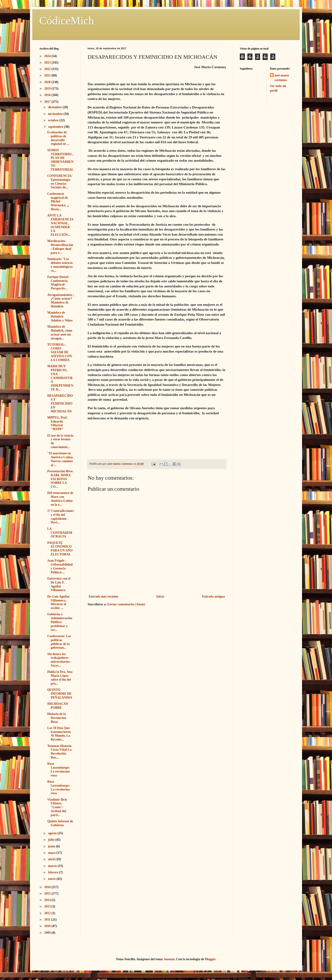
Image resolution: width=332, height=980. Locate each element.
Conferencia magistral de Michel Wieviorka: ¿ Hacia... (58, 201)
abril (52, 859)
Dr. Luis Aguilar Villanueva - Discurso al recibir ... (58, 602)
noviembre (56, 114)
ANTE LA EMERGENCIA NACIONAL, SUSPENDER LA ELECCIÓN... (60, 225)
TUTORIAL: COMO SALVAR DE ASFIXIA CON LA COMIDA (59, 352)
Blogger (210, 959)
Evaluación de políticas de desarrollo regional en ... (58, 138)
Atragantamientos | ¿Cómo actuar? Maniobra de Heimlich (61, 301)
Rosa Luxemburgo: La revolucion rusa (59, 769)
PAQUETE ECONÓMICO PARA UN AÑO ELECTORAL (60, 549)
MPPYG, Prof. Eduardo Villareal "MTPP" (57, 423)
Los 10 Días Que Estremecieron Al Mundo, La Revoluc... (59, 734)
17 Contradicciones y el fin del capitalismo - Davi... (61, 517)
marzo (53, 866)
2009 (48, 933)
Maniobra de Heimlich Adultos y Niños (60, 316)
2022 (48, 69)
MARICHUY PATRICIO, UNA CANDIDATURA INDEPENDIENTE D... (60, 378)
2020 (48, 82)
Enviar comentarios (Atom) (126, 604)
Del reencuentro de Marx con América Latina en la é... (60, 499)
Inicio (160, 596)
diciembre (55, 107)
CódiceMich (67, 21)
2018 (48, 95)
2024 (48, 56)
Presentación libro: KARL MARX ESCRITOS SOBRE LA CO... (60, 479)
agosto (53, 833)
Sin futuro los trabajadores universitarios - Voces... (59, 660)
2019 (48, 89)
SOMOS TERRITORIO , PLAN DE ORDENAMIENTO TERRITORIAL (60, 160)
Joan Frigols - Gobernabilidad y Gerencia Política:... (60, 566)
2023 (48, 63)
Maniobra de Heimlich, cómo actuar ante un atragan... (60, 332)
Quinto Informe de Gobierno (60, 823)
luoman (169, 959)
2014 (48, 900)
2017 (48, 102)
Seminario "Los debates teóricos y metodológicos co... (60, 265)
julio (52, 840)
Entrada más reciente (104, 596)
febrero (53, 872)
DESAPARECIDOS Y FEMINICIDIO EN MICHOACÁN (60, 403)
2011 (48, 920)
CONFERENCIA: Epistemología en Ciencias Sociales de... (60, 182)
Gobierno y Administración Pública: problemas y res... (60, 622)
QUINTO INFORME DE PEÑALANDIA (60, 694)
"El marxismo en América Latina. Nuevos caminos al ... (60, 459)
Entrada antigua (213, 596)
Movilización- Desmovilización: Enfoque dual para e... (60, 247)
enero (52, 879)
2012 (48, 913)
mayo (52, 853)
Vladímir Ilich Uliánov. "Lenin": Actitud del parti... (57, 807)
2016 (48, 887)
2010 (48, 926)
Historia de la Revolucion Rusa (57, 718)
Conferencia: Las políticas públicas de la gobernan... (59, 642)
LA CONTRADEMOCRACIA (60, 533)
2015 (48, 894)
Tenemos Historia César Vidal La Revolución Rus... (59, 752)
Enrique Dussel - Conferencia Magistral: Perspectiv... (59, 283)
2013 (48, 906)
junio (52, 846)
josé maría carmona (282, 78)
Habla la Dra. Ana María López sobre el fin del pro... (60, 678)
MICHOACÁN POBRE (58, 706)
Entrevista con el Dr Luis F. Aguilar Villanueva (59, 584)
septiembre (56, 127)
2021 (48, 75)
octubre (54, 120)
